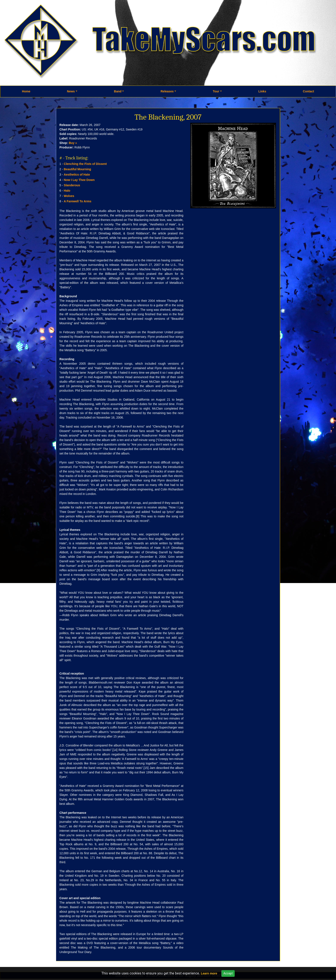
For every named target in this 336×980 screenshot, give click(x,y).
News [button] (71, 91)
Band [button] (118, 91)
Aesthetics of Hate (77, 175)
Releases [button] (167, 91)
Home (26, 91)
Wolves (69, 196)
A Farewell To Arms (78, 201)
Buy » (73, 143)
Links (262, 91)
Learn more (209, 973)
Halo (67, 191)
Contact (308, 91)
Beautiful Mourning (78, 169)
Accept (228, 973)
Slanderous (72, 185)
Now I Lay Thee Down (79, 180)
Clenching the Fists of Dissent (85, 164)
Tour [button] (216, 91)
